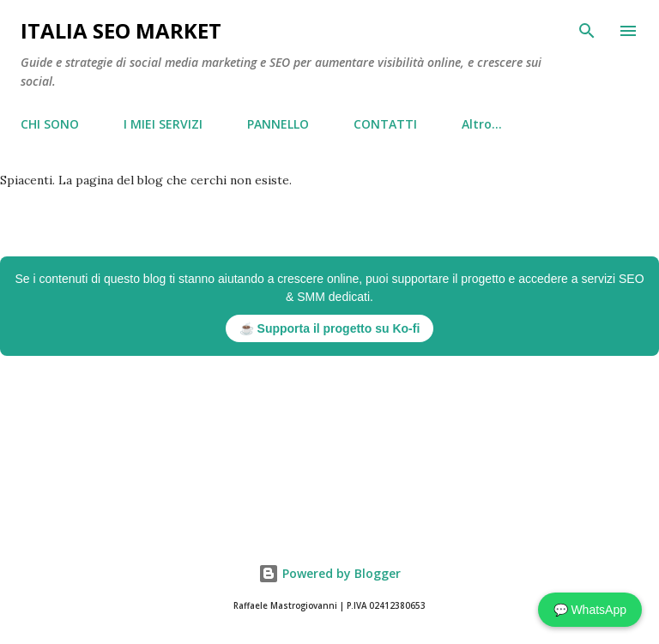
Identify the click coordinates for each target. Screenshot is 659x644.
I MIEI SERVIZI (163, 124)
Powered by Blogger (329, 573)
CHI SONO (50, 124)
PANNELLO (278, 124)
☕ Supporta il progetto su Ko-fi (330, 328)
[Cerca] (587, 31)
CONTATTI (385, 124)
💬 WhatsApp (590, 610)
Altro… (482, 124)
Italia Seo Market (121, 30)
